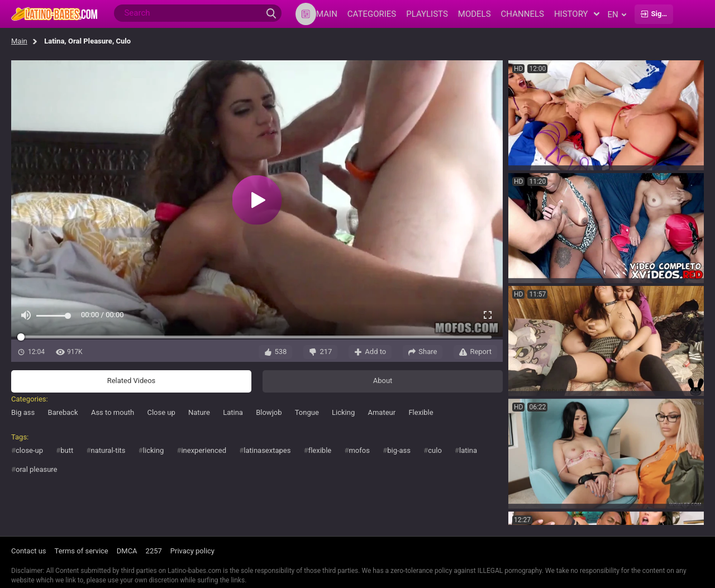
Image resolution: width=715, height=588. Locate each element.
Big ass (23, 412)
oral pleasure (37, 469)
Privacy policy (192, 551)
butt (67, 450)
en (617, 15)
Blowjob (269, 412)
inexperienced (204, 450)
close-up (29, 450)
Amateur (382, 412)
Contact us (29, 551)
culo (435, 450)
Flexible (421, 412)
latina (468, 450)
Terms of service (82, 551)
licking (153, 450)
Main (19, 41)
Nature (199, 412)
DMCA (127, 551)
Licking (343, 412)
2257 (154, 551)
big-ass (399, 450)
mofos (359, 450)
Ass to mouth (113, 412)
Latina (233, 412)
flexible (320, 450)
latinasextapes (267, 450)
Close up (161, 412)
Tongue (307, 412)
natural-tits (108, 450)
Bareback (63, 412)
